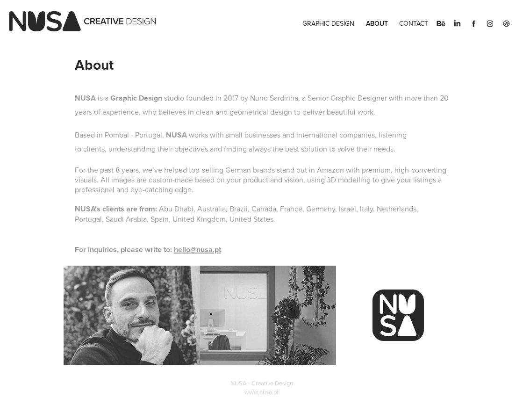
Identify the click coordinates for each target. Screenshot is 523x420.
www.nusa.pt (261, 392)
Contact (414, 23)
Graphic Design (328, 23)
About (377, 23)
